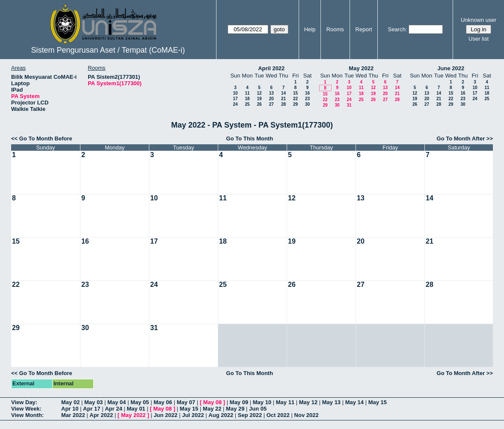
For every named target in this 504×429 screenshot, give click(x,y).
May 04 (117, 402)
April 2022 (271, 68)
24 (235, 104)
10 (235, 93)
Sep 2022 (250, 415)
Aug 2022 (221, 415)
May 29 (235, 409)
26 (259, 104)
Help (310, 29)
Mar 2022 (73, 415)
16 (307, 93)
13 (271, 93)
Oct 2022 (278, 415)
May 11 (285, 402)
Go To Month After (461, 139)
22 (295, 99)
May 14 (354, 402)
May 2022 (361, 68)
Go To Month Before (46, 139)
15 (295, 93)
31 (349, 105)
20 (271, 99)
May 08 (212, 402)
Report (364, 29)
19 (259, 99)
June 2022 (451, 68)
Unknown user (479, 20)
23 (307, 99)
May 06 (163, 402)
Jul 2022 (193, 415)
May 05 (140, 402)
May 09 (239, 402)
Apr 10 (70, 409)
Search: (397, 29)
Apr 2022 (101, 415)
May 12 (308, 402)
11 (247, 93)
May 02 (70, 402)
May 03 (93, 402)
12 (259, 93)
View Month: (27, 415)
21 (283, 99)
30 (307, 104)
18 (247, 99)
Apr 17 (92, 409)
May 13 (331, 402)
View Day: (24, 402)
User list (479, 39)
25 (247, 104)
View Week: (26, 409)
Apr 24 (113, 409)
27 (271, 104)
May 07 (186, 402)
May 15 (378, 402)
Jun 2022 (166, 415)
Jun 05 (258, 409)
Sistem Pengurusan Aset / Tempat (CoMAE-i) (108, 50)
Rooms (335, 29)
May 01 (136, 409)
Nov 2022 (307, 415)
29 (295, 104)
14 (283, 93)
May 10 (262, 402)
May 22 (212, 409)
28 (283, 104)
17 (235, 99)
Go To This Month (250, 139)
